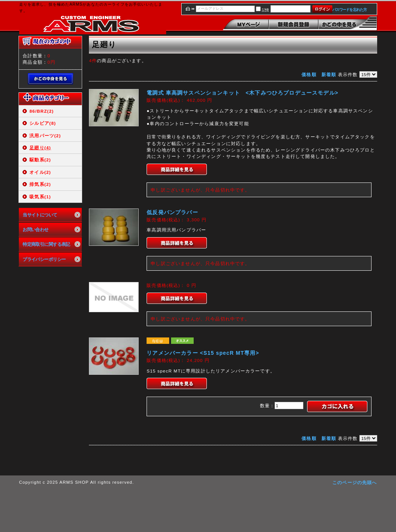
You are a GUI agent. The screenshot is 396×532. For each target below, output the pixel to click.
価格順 (309, 74)
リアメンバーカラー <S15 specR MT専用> (203, 353)
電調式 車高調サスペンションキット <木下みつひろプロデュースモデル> (242, 93)
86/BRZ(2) (42, 111)
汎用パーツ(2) (45, 136)
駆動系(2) (40, 160)
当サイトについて (40, 215)
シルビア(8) (43, 123)
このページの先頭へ (355, 482)
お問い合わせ (36, 229)
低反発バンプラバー (172, 212)
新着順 (329, 74)
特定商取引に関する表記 (46, 244)
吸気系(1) (40, 197)
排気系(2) (40, 184)
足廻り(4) (40, 148)
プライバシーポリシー (44, 259)
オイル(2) (40, 172)
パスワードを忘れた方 (349, 10)
